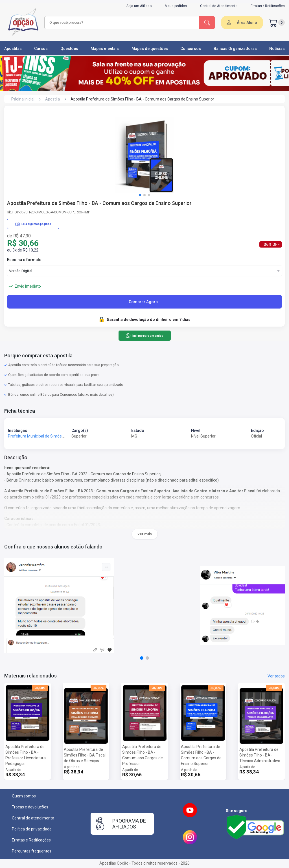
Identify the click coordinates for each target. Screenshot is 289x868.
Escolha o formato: (25, 260)
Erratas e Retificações (31, 840)
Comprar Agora (143, 302)
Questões (69, 49)
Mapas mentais (105, 49)
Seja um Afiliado (139, 6)
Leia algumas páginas (33, 224)
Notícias (277, 49)
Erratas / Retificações (268, 6)
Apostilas (13, 49)
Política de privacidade (32, 829)
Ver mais (145, 534)
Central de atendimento (33, 818)
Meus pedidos (176, 6)
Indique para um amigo (144, 336)
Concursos (191, 49)
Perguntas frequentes (32, 851)
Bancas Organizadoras (235, 49)
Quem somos (24, 796)
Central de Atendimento (219, 6)
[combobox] (121, 23)
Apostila (52, 99)
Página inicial (23, 99)
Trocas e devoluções (30, 807)
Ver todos (276, 676)
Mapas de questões (150, 49)
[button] (140, 195)
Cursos (41, 49)
